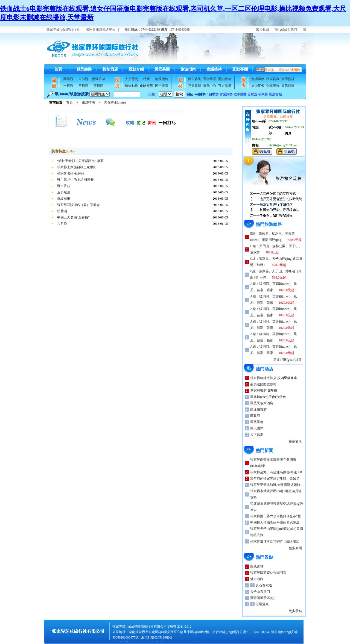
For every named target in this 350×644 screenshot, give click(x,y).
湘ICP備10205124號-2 (157, 637)
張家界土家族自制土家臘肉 (77, 167)
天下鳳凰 (257, 435)
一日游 (68, 86)
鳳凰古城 (275, 94)
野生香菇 (64, 186)
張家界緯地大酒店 (263, 378)
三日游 (83, 86)
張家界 (263, 94)
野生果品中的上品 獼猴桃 (76, 180)
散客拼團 (240, 94)
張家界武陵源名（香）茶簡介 (78, 205)
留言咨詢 (195, 79)
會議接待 (214, 69)
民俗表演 (162, 86)
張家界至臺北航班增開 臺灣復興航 (275, 485)
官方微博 (225, 86)
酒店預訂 (288, 79)
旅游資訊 (267, 70)
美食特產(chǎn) (115, 102)
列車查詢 (273, 86)
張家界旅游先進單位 (101, 29)
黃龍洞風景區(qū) (263, 598)
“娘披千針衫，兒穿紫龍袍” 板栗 (80, 161)
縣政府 (255, 416)
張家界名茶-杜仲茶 (71, 173)
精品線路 (84, 69)
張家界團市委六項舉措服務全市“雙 (275, 516)
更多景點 (295, 611)
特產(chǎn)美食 (147, 80)
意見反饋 (195, 86)
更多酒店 (295, 441)
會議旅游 (98, 79)
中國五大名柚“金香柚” (73, 217)
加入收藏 (262, 29)
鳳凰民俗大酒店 (262, 403)
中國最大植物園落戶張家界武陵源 (275, 522)
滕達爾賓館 (258, 409)
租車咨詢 (273, 79)
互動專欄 (240, 69)
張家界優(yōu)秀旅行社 (63, 29)
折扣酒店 (110, 69)
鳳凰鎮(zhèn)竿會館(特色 (268, 397)
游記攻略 (225, 79)
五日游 (98, 86)
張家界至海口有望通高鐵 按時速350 (276, 472)
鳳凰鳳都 (257, 422)
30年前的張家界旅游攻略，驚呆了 (275, 478)
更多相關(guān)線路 (288, 360)
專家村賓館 (258, 391)
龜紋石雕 (64, 199)
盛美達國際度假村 (263, 384)
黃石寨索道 (264, 585)
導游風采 (210, 79)
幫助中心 (210, 86)
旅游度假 (258, 86)
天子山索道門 (260, 592)
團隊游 (68, 79)
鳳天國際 (257, 428)
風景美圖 (162, 69)
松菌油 (62, 211)
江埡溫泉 (262, 604)
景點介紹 (136, 69)
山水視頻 (147, 86)
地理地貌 (162, 79)
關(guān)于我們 (286, 29)
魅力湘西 (257, 579)
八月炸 (62, 224)
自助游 (83, 79)
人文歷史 (132, 79)
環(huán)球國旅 (289, 70)
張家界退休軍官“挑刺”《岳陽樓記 (275, 541)
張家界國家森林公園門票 (268, 573)
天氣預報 (288, 86)
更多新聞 (295, 548)
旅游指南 (188, 69)
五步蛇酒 (64, 192)
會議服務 (258, 79)
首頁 (58, 69)
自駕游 (252, 94)
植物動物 (132, 86)
